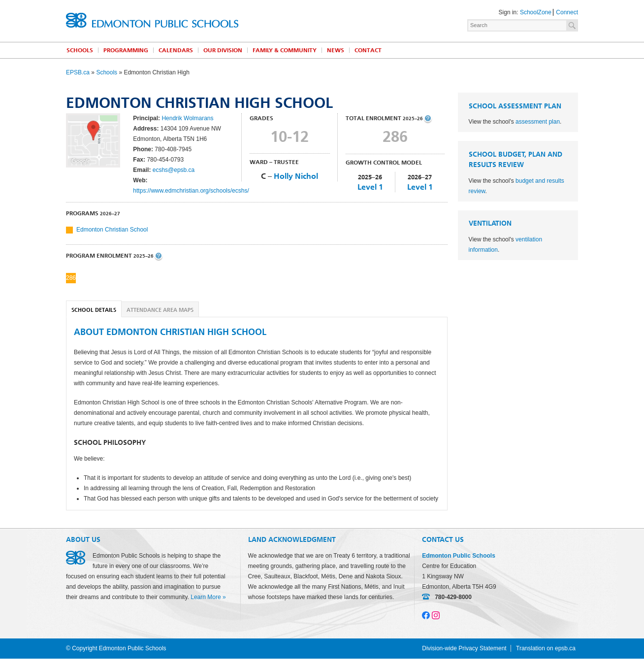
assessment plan (538, 122)
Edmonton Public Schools (152, 20)
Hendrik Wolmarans (187, 118)
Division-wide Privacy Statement (464, 648)
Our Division (223, 50)
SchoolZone (536, 12)
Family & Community (285, 50)
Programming (126, 50)
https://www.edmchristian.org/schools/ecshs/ (191, 191)
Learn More (206, 597)
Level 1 (370, 187)
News (336, 50)
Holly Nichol (296, 176)
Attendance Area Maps (160, 310)
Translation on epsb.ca (546, 648)
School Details (94, 310)
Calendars (176, 50)
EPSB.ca (78, 72)
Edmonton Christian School (112, 230)
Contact (368, 50)
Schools (80, 50)
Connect (567, 12)
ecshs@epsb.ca (174, 170)
